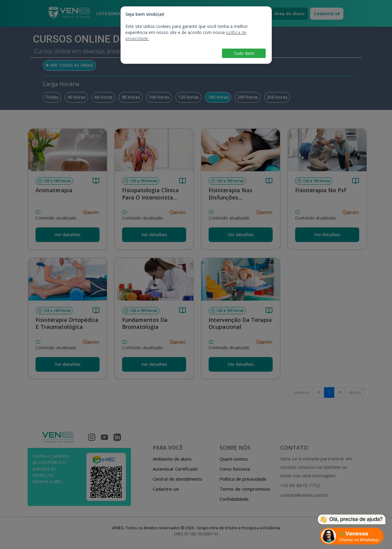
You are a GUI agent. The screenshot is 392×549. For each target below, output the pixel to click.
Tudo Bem (244, 53)
